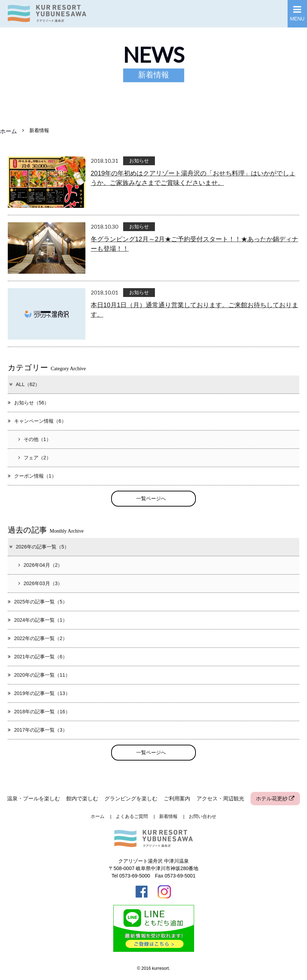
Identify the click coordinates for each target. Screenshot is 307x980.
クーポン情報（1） (32, 476)
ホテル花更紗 (275, 798)
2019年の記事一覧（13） (39, 693)
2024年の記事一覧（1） (38, 620)
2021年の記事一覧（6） (38, 657)
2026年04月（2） (41, 565)
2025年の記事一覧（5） (38, 602)
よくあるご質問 (132, 816)
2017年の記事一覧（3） (38, 730)
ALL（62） (24, 384)
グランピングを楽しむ (131, 798)
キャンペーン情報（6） (37, 421)
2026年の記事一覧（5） (39, 547)
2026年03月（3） (41, 583)
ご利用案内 (177, 798)
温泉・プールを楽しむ (34, 798)
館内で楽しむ (82, 798)
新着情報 (168, 816)
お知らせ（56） (29, 403)
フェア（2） (35, 458)
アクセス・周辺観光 (220, 798)
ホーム (8, 131)
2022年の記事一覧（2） (38, 638)
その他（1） (35, 439)
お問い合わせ (203, 816)
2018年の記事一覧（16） (39, 712)
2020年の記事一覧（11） (39, 675)
